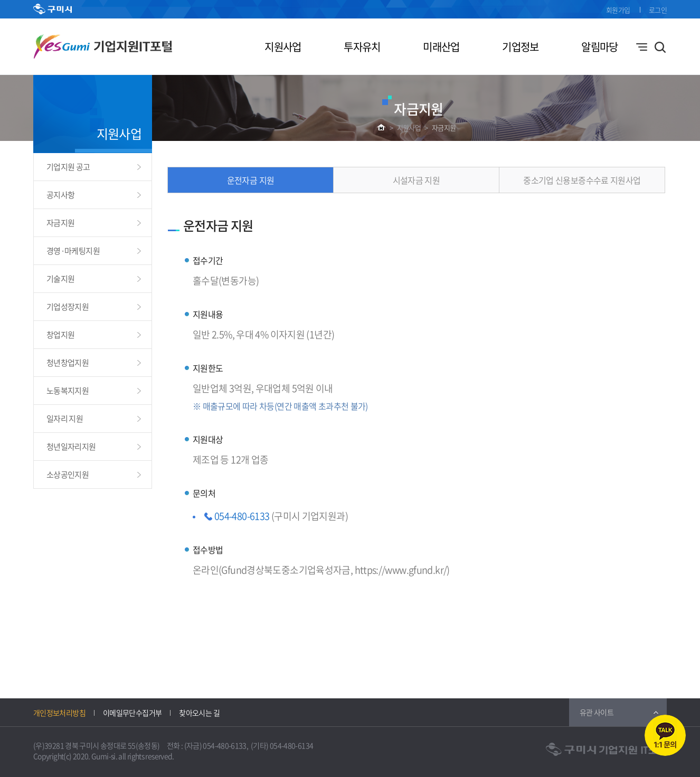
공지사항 (60, 195)
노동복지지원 (68, 391)
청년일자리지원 (71, 447)
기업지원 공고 (68, 167)
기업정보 (520, 47)
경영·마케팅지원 (73, 251)
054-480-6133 (242, 516)
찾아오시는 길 (199, 713)
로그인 (658, 10)
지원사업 (283, 47)
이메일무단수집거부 (132, 713)
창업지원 (60, 335)
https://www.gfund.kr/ (401, 570)
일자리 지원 (65, 419)
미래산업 (441, 47)
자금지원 (444, 127)
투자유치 (362, 47)
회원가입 (618, 10)
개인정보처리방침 (59, 713)
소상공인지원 (68, 475)
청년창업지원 (68, 363)
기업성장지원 (68, 307)
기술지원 (60, 279)
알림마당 (599, 47)
